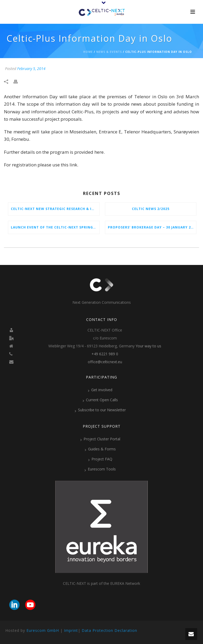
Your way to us (148, 346)
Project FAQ (100, 459)
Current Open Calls (100, 400)
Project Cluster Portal (100, 439)
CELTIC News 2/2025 (151, 209)
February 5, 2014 (31, 69)
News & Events (109, 52)
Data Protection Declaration (109, 630)
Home (88, 52)
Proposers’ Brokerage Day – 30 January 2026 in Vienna (152, 227)
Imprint (71, 630)
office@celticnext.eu (105, 362)
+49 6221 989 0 (105, 354)
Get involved (100, 390)
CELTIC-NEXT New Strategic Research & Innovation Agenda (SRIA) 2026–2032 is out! (55, 209)
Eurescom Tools (100, 469)
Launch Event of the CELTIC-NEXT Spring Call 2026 (55, 227)
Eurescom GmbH (43, 630)
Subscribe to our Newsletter (100, 410)
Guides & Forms (100, 449)
